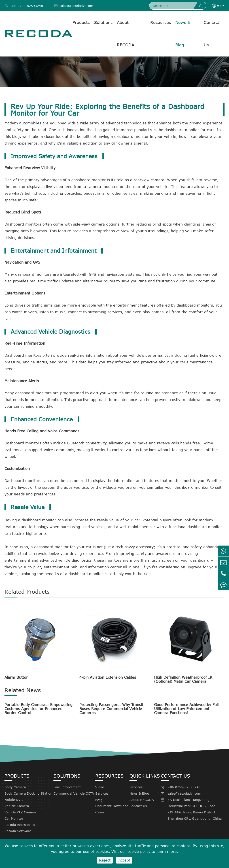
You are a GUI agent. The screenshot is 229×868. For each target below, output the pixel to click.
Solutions (103, 22)
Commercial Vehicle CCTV (74, 793)
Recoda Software (18, 831)
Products (81, 22)
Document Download (112, 806)
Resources (161, 22)
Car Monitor (14, 818)
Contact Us (211, 34)
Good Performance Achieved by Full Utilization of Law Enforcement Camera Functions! (186, 709)
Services (102, 793)
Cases (100, 812)
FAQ (99, 800)
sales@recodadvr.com (74, 6)
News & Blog (183, 34)
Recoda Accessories (20, 825)
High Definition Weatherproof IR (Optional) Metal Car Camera (183, 679)
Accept (124, 860)
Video (100, 787)
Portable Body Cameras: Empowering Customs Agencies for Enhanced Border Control (38, 709)
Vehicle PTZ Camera (20, 812)
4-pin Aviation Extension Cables (108, 677)
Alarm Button (16, 677)
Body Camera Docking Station (28, 793)
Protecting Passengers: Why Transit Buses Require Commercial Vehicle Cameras (111, 709)
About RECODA (126, 34)
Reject (105, 860)
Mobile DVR (14, 800)
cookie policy (139, 851)
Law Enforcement (67, 787)
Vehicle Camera (17, 806)
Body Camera (15, 787)
